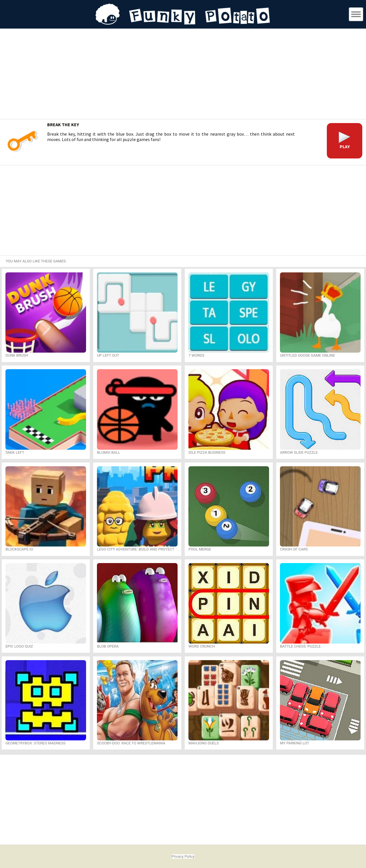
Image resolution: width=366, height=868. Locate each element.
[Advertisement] (183, 75)
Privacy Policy (183, 856)
